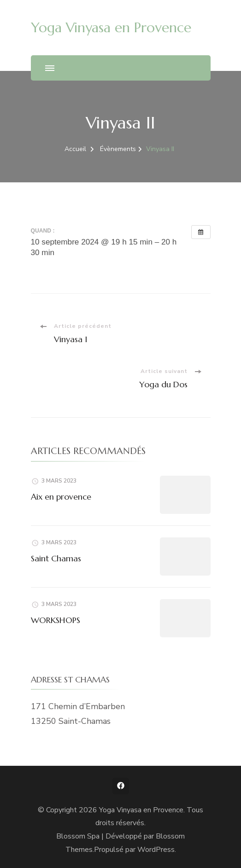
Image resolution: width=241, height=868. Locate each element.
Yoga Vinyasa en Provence (111, 27)
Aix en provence (61, 497)
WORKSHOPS (56, 620)
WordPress (156, 850)
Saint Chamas (56, 558)
